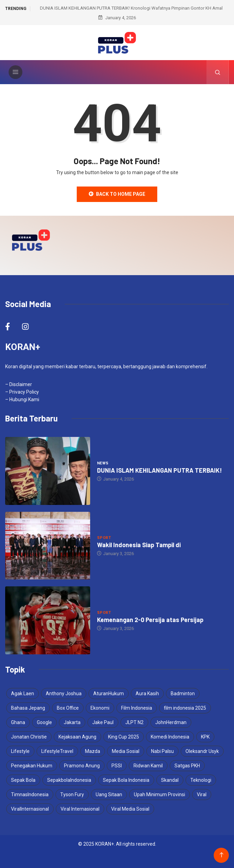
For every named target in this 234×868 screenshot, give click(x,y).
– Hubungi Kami (22, 399)
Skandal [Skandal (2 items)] (170, 780)
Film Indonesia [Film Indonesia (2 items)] (137, 708)
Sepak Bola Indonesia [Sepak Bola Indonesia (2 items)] (126, 780)
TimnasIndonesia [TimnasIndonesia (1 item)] (30, 794)
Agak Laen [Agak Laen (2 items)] (23, 694)
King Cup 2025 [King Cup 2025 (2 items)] (124, 737)
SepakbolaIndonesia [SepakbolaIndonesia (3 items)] (69, 780)
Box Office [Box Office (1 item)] (68, 708)
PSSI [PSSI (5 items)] (117, 766)
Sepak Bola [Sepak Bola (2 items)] (23, 780)
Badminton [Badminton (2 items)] (183, 694)
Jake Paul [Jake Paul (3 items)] (103, 722)
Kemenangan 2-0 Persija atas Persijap (150, 620)
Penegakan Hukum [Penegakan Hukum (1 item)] (32, 766)
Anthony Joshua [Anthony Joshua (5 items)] (64, 694)
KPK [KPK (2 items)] (205, 737)
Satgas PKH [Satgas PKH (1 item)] (187, 766)
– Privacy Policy (22, 392)
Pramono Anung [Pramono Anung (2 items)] (82, 766)
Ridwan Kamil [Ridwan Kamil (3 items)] (148, 766)
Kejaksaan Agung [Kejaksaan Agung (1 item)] (77, 737)
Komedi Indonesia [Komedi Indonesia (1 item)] (170, 737)
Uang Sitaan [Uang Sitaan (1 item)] (109, 794)
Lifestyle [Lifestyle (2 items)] (20, 751)
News (103, 463)
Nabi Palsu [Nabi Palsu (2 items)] (162, 751)
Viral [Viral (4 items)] (202, 794)
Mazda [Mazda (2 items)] (93, 751)
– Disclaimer (19, 384)
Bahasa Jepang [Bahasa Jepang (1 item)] (28, 708)
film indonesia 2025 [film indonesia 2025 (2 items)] (185, 708)
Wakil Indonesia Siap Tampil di (139, 545)
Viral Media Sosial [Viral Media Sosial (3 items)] (130, 809)
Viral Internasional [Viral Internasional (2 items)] (80, 809)
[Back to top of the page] (221, 855)
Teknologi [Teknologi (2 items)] (201, 780)
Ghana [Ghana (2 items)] (18, 722)
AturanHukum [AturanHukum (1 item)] (109, 694)
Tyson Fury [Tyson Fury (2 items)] (72, 794)
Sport (104, 538)
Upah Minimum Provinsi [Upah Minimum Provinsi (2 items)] (159, 794)
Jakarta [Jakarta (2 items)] (72, 722)
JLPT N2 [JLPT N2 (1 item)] (134, 722)
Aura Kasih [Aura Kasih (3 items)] (147, 694)
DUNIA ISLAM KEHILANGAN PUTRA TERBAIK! (159, 470)
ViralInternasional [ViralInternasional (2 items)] (30, 809)
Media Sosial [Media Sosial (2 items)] (126, 751)
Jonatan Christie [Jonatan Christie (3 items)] (29, 737)
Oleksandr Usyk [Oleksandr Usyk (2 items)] (202, 751)
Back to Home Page (117, 194)
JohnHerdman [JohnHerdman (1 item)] (171, 722)
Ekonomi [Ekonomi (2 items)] (100, 708)
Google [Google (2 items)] (44, 722)
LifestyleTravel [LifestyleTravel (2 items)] (57, 751)
